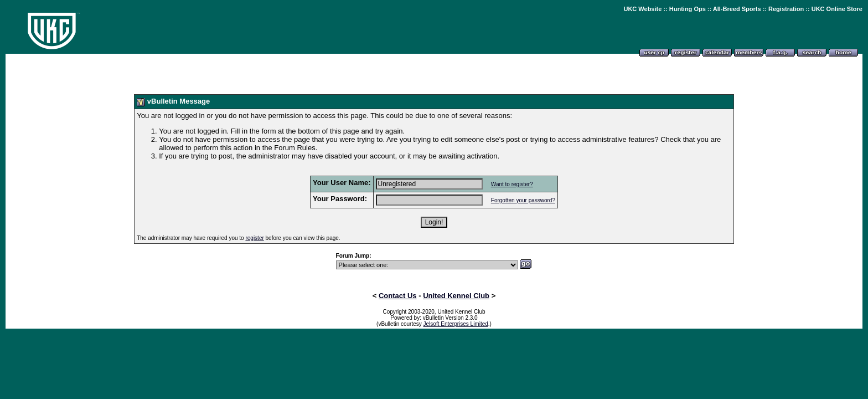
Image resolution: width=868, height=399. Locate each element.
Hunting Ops (688, 9)
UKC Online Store (837, 9)
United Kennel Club (456, 296)
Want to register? (512, 184)
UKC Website (642, 9)
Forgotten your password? (523, 200)
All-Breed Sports (737, 9)
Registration (786, 9)
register (254, 238)
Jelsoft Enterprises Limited (456, 324)
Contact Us (398, 296)
